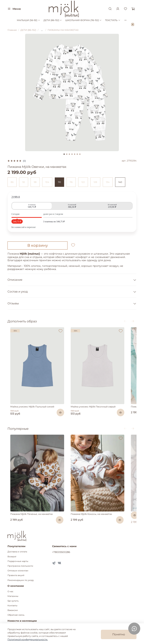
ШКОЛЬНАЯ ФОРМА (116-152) (83, 20)
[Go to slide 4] (72, 154)
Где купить (13, 589)
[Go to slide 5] (75, 154)
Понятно (119, 634)
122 (83, 182)
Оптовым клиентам (18, 559)
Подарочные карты (18, 549)
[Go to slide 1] (64, 154)
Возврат (12, 544)
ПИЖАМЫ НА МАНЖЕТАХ (63, 30)
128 (95, 182)
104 (47, 182)
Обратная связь (16, 603)
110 (59, 182)
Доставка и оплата (17, 540)
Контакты (12, 594)
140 (120, 182)
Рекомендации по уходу (21, 568)
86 (12, 182)
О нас (10, 579)
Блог (10, 614)
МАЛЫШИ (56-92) (28, 20)
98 (35, 182)
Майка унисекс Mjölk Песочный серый (93, 401)
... (42, 30)
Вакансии (13, 598)
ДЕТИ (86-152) (53, 20)
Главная (12, 30)
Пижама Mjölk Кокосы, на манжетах (92, 502)
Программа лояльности (20, 554)
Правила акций (16, 563)
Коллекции (14, 619)
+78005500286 (61, 540)
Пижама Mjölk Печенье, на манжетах (36, 502)
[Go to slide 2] (67, 154)
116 (71, 182)
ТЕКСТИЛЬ (113, 20)
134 (108, 182)
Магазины (13, 584)
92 (24, 182)
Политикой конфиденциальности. (28, 639)
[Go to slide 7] (80, 154)
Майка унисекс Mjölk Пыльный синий (37, 401)
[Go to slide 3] (69, 154)
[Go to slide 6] (77, 154)
